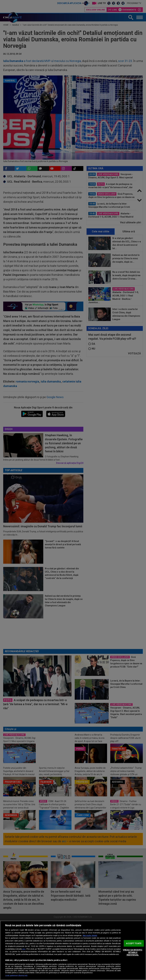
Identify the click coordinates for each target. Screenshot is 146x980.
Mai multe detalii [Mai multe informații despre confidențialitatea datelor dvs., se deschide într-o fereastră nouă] (90, 936)
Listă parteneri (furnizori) (16, 976)
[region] (73, 950)
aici (24, 949)
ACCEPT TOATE (134, 943)
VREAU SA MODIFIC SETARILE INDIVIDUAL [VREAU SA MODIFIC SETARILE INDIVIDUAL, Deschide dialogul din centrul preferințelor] (133, 952)
